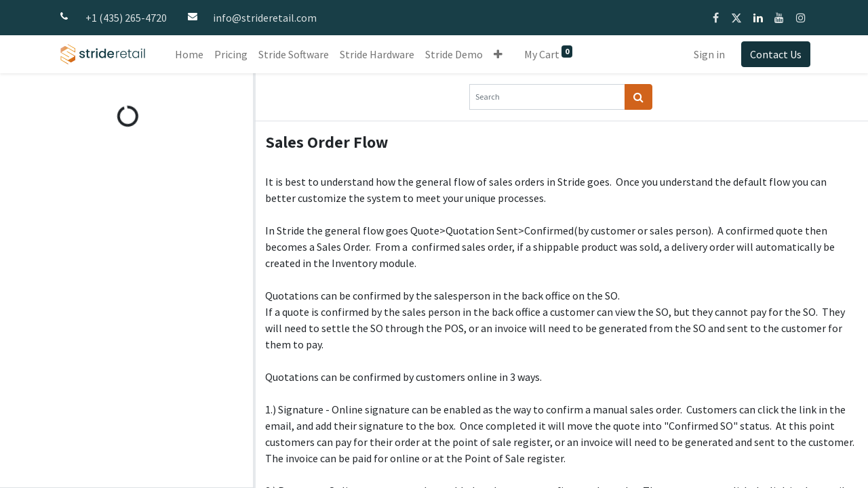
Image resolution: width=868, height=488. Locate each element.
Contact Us (776, 54)
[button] (498, 54)
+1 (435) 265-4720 (126, 18)
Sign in (709, 54)
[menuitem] (189, 54)
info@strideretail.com (265, 18)
